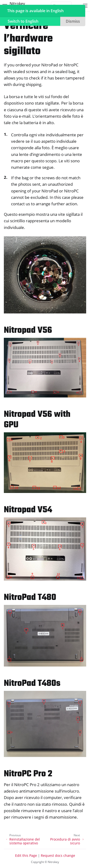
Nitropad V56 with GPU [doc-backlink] (37, 420)
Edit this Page (26, 855)
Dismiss (73, 21)
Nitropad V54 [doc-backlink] (28, 510)
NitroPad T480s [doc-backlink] (32, 684)
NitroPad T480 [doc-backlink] (30, 598)
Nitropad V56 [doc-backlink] (28, 331)
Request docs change (58, 855)
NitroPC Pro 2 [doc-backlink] (28, 774)
